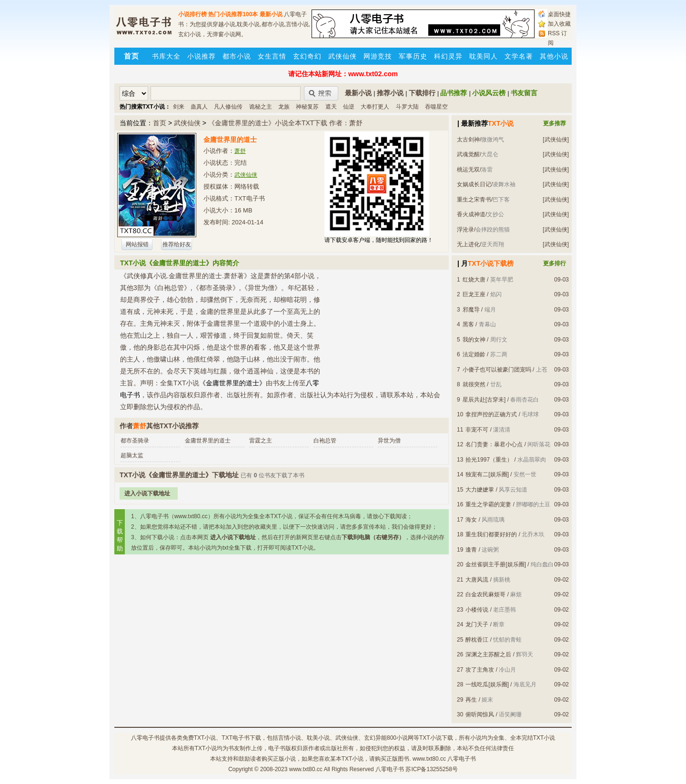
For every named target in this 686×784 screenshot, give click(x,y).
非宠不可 (477, 430)
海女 (471, 520)
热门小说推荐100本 (233, 14)
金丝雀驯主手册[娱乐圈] (496, 564)
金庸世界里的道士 (208, 441)
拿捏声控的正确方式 (491, 414)
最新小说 (271, 14)
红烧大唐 (474, 280)
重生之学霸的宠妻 (488, 504)
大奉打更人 (375, 107)
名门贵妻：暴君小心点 (494, 444)
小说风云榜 (489, 93)
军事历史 (413, 56)
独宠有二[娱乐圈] (487, 474)
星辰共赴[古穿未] (484, 400)
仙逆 (349, 107)
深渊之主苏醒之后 (488, 654)
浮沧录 (465, 230)
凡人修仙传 (228, 107)
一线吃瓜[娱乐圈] (487, 684)
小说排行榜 (192, 14)
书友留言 (524, 93)
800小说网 (400, 738)
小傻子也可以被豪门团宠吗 (497, 370)
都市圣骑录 (135, 441)
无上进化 (468, 244)
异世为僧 (389, 441)
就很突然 (474, 384)
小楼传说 (477, 610)
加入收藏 (559, 24)
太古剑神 (468, 140)
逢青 (471, 550)
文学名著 (519, 56)
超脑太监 (132, 455)
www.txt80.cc (306, 769)
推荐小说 (390, 93)
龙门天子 (477, 624)
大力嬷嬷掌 (480, 490)
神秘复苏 (307, 107)
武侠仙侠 (343, 56)
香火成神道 (471, 214)
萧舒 (240, 151)
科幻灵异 (448, 56)
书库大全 (166, 56)
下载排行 (422, 93)
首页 (160, 123)
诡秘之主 (261, 107)
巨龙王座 (474, 294)
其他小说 (554, 56)
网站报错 (137, 244)
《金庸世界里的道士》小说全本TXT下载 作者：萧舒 (285, 123)
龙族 (284, 107)
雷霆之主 (261, 441)
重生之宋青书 (474, 200)
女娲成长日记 (474, 184)
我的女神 (474, 340)
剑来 (179, 107)
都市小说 (237, 56)
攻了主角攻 (480, 670)
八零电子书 (145, 738)
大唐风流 (477, 580)
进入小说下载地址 (147, 493)
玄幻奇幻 (307, 56)
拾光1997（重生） (489, 460)
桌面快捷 (559, 14)
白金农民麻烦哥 (485, 594)
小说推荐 (202, 56)
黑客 (468, 324)
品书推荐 (454, 93)
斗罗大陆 (407, 107)
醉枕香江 (477, 640)
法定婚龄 (474, 354)
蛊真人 (199, 107)
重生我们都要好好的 (491, 534)
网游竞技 (378, 56)
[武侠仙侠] (556, 140)
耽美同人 (484, 56)
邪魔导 (471, 310)
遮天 (331, 107)
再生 (471, 700)
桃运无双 (468, 170)
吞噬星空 (436, 107)
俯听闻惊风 (480, 714)
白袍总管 (325, 441)
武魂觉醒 (468, 154)
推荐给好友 (177, 244)
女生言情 (272, 56)
